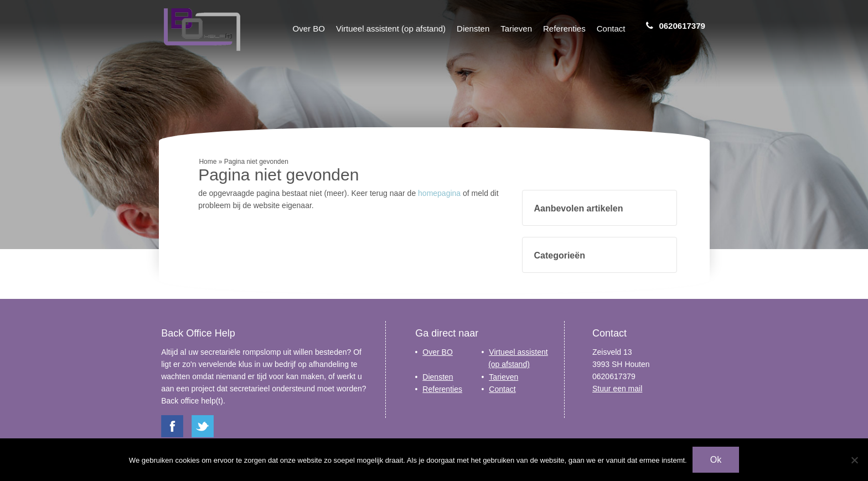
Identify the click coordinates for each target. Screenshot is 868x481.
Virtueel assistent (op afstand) (391, 29)
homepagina (439, 193)
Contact (611, 29)
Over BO (309, 29)
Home (208, 162)
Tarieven (516, 29)
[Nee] (854, 460)
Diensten (473, 29)
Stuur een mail (617, 389)
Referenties (564, 29)
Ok (716, 460)
